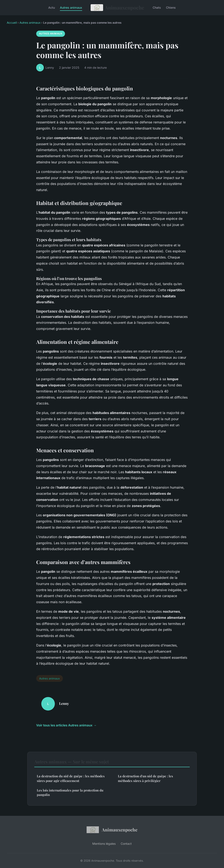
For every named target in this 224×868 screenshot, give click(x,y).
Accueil (12, 23)
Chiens (171, 8)
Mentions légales (104, 844)
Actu (52, 8)
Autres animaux (71, 8)
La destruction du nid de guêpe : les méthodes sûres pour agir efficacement (71, 778)
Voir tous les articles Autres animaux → (66, 725)
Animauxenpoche (117, 8)
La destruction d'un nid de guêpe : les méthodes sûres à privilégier (145, 778)
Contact (126, 844)
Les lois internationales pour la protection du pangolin (70, 792)
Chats (157, 8)
